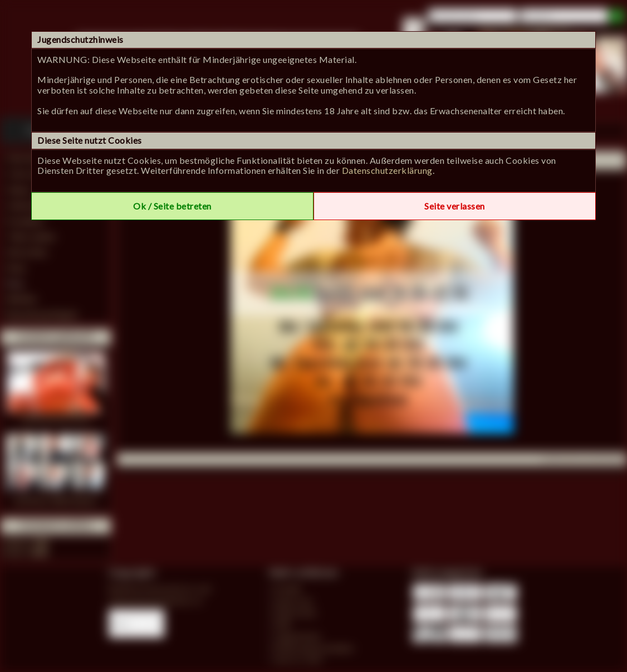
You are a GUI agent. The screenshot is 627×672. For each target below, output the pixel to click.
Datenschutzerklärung (387, 170)
